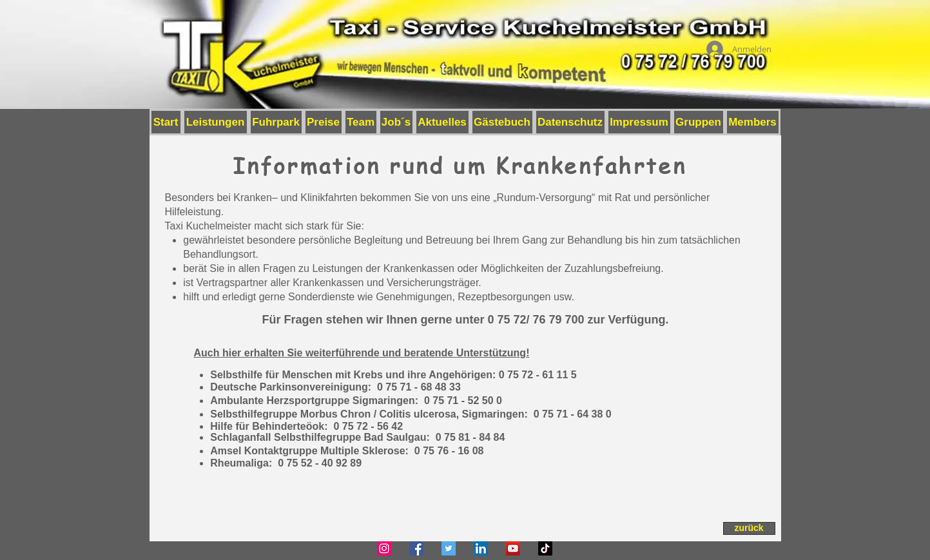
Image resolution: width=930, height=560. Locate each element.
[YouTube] (513, 548)
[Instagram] (384, 548)
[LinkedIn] (481, 548)
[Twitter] (449, 548)
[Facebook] (416, 548)
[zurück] (749, 528)
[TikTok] (545, 548)
